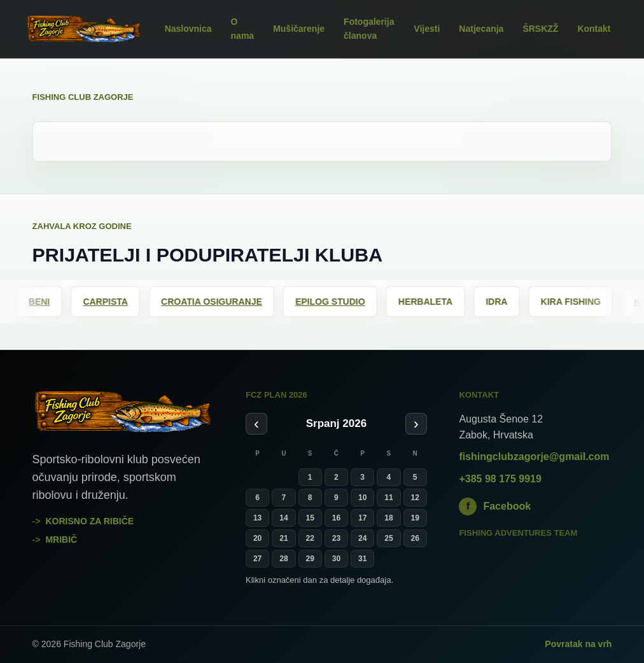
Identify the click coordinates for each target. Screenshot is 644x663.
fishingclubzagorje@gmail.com (534, 457)
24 (362, 538)
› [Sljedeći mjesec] (416, 423)
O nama (243, 29)
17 (362, 518)
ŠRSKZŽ (540, 29)
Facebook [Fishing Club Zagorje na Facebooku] (495, 506)
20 (257, 538)
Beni (49, 302)
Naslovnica (188, 29)
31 (362, 559)
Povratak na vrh (578, 644)
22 (310, 538)
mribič (61, 540)
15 (310, 518)
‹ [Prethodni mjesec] (256, 423)
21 (283, 538)
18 (388, 518)
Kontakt (594, 29)
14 (283, 518)
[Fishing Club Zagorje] (83, 29)
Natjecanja (481, 29)
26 (415, 538)
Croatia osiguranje (222, 302)
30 (336, 559)
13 (257, 518)
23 (336, 538)
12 (415, 498)
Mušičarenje (299, 29)
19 (415, 518)
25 (388, 538)
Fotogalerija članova (369, 29)
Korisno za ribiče (89, 521)
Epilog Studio (340, 302)
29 (310, 559)
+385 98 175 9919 (500, 479)
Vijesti (427, 29)
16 (336, 518)
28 (283, 559)
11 (388, 498)
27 (257, 559)
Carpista (115, 302)
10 (362, 498)
